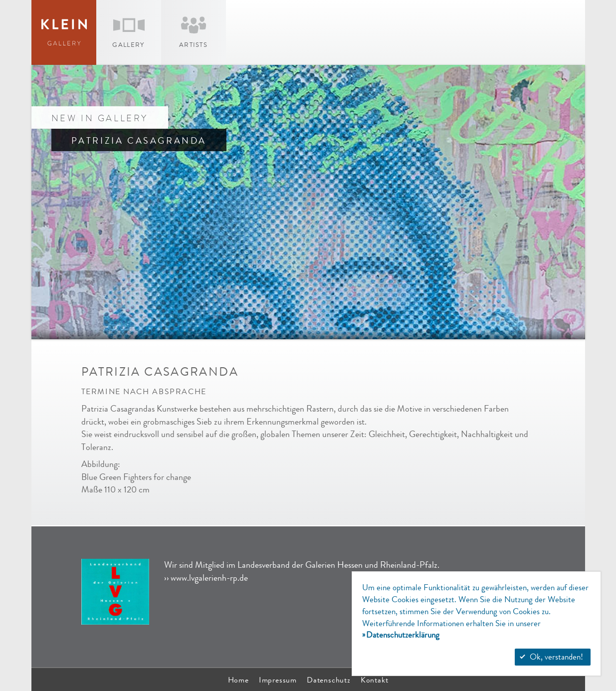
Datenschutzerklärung (403, 635)
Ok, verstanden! (551, 657)
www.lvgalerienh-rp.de (209, 578)
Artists (193, 45)
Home (238, 680)
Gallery (128, 45)
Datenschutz (329, 680)
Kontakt (375, 680)
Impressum (278, 680)
